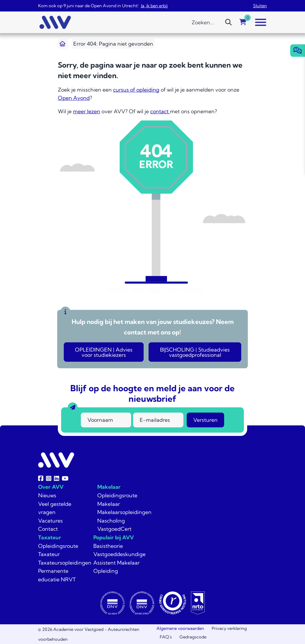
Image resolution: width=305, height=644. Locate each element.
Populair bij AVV (114, 537)
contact (160, 111)
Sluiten (260, 6)
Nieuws (47, 495)
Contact (48, 529)
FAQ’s (166, 637)
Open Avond (74, 98)
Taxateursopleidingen (65, 563)
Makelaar (109, 487)
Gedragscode (193, 637)
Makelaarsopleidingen (124, 512)
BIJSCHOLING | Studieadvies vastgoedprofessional (195, 352)
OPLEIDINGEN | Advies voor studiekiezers (104, 352)
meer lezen (87, 111)
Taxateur (50, 537)
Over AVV (51, 487)
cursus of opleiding (136, 90)
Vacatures (50, 521)
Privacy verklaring (229, 628)
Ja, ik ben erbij (154, 6)
